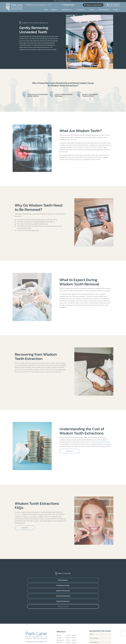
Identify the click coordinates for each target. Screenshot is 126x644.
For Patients (81, 10)
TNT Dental (83, 639)
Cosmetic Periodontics (98, 581)
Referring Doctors (104, 10)
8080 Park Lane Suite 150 (38, 5)
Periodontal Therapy (51, 581)
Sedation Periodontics (75, 581)
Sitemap (50, 639)
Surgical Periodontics (51, 587)
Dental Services (67, 10)
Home (46, 10)
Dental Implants (28, 581)
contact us (18, 515)
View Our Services (75, 587)
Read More (70, 452)
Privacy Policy (57, 639)
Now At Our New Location (63, 1)
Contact (116, 10)
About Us (55, 10)
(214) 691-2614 (68, 5)
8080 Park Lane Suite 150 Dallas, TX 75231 (69, 632)
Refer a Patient (113, 5)
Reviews (92, 10)
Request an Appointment (93, 5)
